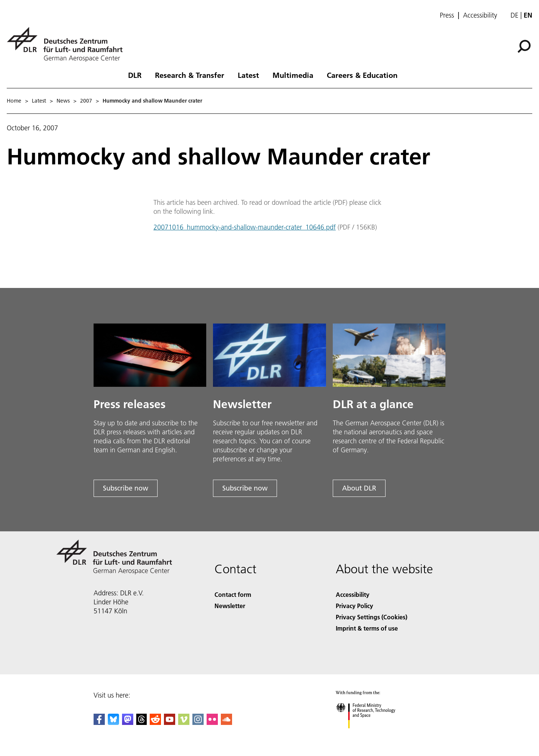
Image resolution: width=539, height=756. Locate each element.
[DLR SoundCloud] (226, 722)
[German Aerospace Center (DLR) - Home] (68, 44)
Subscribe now (126, 488)
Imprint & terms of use (367, 628)
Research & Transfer (190, 75)
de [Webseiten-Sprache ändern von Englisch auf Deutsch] (514, 15)
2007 (86, 101)
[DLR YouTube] (170, 722)
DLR (135, 75)
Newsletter (230, 606)
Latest (248, 75)
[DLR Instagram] (198, 722)
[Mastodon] (128, 722)
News (63, 101)
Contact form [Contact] (233, 594)
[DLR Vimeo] (184, 722)
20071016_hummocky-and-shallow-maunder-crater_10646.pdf (245, 227)
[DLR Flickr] (212, 722)
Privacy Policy (354, 606)
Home (14, 101)
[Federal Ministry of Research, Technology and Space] (372, 735)
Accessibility (480, 15)
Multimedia (293, 75)
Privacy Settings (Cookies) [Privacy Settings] (371, 617)
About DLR (359, 488)
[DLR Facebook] (99, 722)
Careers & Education (362, 75)
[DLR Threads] (141, 722)
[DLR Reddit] (155, 722)
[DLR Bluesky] (113, 722)
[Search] (524, 46)
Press (447, 15)
